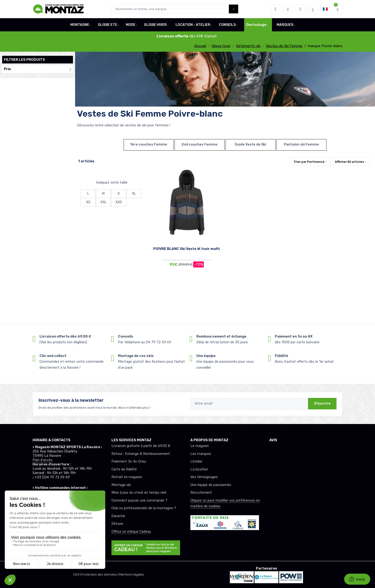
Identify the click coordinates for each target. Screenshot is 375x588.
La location (199, 469)
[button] (276, 9)
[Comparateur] (300, 9)
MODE (131, 25)
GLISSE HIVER (155, 25)
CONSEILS (227, 25)
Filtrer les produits (24, 60)
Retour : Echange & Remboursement (141, 454)
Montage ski (121, 485)
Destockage (256, 25)
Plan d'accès (43, 460)
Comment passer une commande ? (139, 500)
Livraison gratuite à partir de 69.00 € (141, 446)
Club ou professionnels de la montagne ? (144, 508)
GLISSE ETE (108, 25)
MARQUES (285, 25)
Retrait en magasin (127, 477)
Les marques (201, 454)
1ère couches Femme (149, 144)
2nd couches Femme (199, 144)
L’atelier (196, 461)
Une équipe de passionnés (211, 485)
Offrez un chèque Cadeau (131, 532)
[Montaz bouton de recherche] (234, 9)
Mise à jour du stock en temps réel (139, 493)
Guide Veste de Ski (250, 144)
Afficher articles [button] (349, 162)
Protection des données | (100, 574)
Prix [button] (38, 69)
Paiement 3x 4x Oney (129, 461)
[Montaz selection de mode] (313, 9)
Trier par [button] (309, 162)
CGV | (77, 574)
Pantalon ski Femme (301, 144)
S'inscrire (322, 404)
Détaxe (117, 524)
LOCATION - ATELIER (193, 25)
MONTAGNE (80, 25)
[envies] (288, 9)
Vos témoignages (204, 477)
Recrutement (201, 493)
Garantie (118, 516)
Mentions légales (132, 574)
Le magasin (200, 446)
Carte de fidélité (124, 469)
